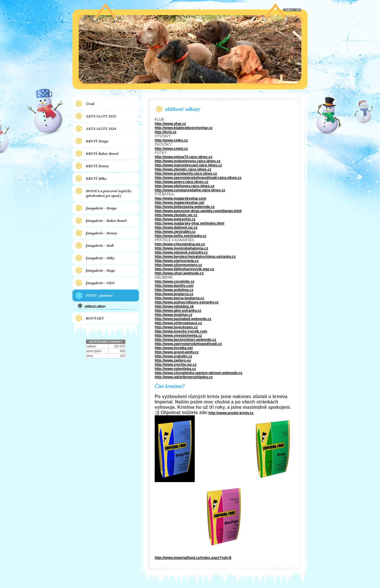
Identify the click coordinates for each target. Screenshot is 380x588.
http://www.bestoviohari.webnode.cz (185, 340)
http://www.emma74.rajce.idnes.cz (183, 157)
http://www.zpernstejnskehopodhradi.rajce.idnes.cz (198, 178)
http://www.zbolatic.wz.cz (176, 215)
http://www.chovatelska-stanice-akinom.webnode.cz (199, 373)
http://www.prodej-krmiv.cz (231, 413)
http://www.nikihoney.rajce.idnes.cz (185, 186)
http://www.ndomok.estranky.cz (181, 252)
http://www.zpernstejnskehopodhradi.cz (188, 344)
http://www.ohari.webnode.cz (179, 273)
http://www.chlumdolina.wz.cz (180, 244)
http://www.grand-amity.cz (177, 352)
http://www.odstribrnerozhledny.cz (184, 377)
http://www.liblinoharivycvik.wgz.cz (184, 269)
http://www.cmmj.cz (171, 149)
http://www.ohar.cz (170, 124)
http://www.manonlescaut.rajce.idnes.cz (188, 165)
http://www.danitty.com (174, 286)
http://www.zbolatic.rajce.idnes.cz (183, 169)
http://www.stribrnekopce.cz (178, 323)
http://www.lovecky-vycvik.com (181, 331)
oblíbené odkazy (95, 306)
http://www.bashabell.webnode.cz (183, 319)
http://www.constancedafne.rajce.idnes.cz (190, 190)
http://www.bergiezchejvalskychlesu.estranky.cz (195, 257)
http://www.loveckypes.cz (176, 327)
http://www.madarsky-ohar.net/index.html (189, 223)
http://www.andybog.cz (174, 290)
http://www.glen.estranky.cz (178, 311)
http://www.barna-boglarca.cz (179, 298)
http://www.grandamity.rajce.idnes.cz (186, 174)
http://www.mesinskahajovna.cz (181, 248)
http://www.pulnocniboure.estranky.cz (187, 302)
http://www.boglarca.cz (174, 294)
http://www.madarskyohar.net (179, 203)
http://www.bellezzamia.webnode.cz (185, 207)
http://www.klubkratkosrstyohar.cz (184, 128)
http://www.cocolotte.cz (175, 282)
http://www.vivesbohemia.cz (178, 336)
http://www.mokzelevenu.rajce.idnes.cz (188, 161)
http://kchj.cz (166, 132)
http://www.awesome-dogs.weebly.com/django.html (198, 211)
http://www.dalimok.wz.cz (176, 228)
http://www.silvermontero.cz (178, 265)
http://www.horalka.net (174, 348)
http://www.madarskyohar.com (180, 198)
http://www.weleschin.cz (175, 219)
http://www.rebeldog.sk (174, 306)
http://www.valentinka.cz (175, 369)
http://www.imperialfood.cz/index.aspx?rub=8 (193, 558)
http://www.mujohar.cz (174, 315)
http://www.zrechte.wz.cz (176, 365)
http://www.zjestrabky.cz (175, 232)
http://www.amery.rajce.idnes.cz (182, 182)
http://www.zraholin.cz (173, 356)
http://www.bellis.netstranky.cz (180, 236)
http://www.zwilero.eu (173, 360)
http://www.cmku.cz (171, 140)
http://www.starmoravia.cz (177, 261)
